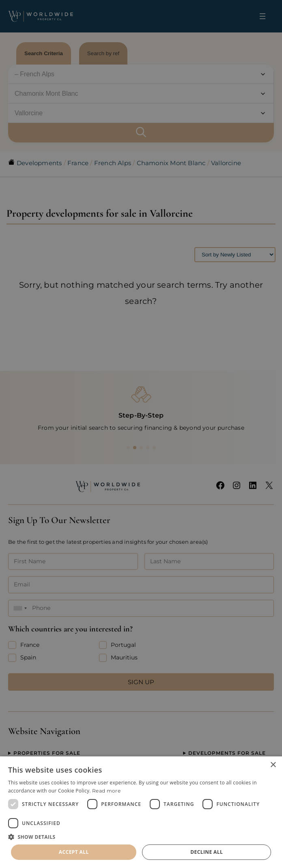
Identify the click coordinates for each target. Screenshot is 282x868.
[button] (141, 837)
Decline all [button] (207, 852)
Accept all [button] (74, 852)
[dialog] (141, 812)
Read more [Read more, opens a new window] (106, 791)
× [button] (273, 765)
